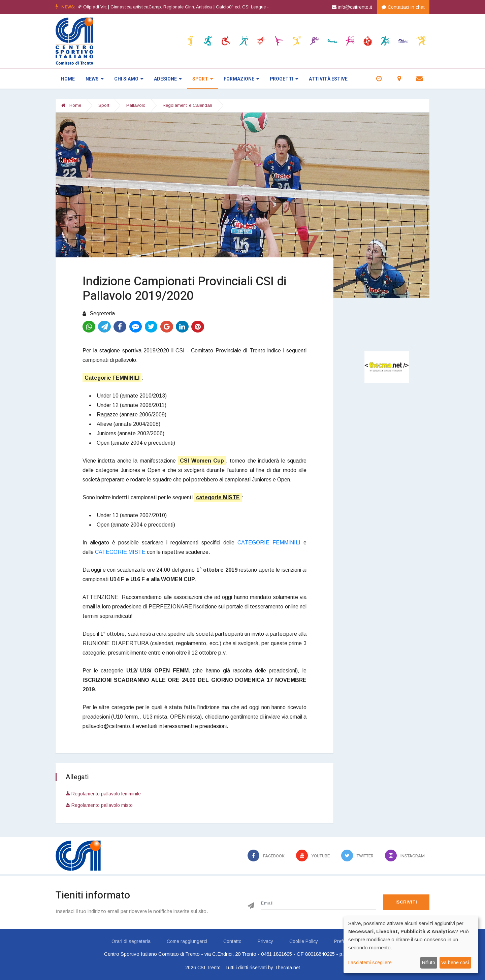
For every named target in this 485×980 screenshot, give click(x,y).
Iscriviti (406, 902)
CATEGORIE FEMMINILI (269, 543)
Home (68, 79)
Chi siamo (129, 79)
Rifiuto (429, 962)
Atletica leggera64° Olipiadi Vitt (88, 7)
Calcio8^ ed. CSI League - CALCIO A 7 (268, 7)
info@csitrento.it (352, 7)
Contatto (232, 941)
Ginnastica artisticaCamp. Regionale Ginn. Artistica (174, 7)
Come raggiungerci (187, 941)
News (94, 79)
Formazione (241, 79)
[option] (270, 7)
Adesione (168, 79)
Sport (203, 79)
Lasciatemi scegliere (370, 962)
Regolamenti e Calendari (187, 105)
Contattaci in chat (403, 7)
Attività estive (328, 79)
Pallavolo (136, 105)
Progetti (284, 79)
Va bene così (455, 962)
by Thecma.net (284, 968)
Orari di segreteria (131, 941)
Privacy (265, 941)
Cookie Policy (304, 941)
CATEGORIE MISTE (120, 552)
